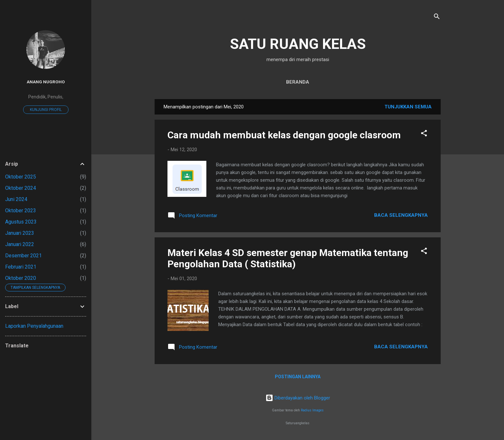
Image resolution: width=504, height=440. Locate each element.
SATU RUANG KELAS (298, 44)
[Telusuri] (437, 18)
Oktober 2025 (21, 177)
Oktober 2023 (21, 211)
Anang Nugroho (46, 82)
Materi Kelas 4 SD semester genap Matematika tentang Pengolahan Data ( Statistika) (288, 258)
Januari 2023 (20, 233)
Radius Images (312, 410)
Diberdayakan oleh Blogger (298, 398)
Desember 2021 (23, 256)
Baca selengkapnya (401, 215)
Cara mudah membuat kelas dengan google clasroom (284, 135)
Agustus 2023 (21, 222)
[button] (424, 134)
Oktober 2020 (21, 278)
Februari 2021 (21, 267)
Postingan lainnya (298, 377)
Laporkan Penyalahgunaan (34, 326)
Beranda (298, 82)
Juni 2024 (16, 199)
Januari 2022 (20, 244)
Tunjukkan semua (408, 107)
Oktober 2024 (21, 188)
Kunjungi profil (46, 110)
